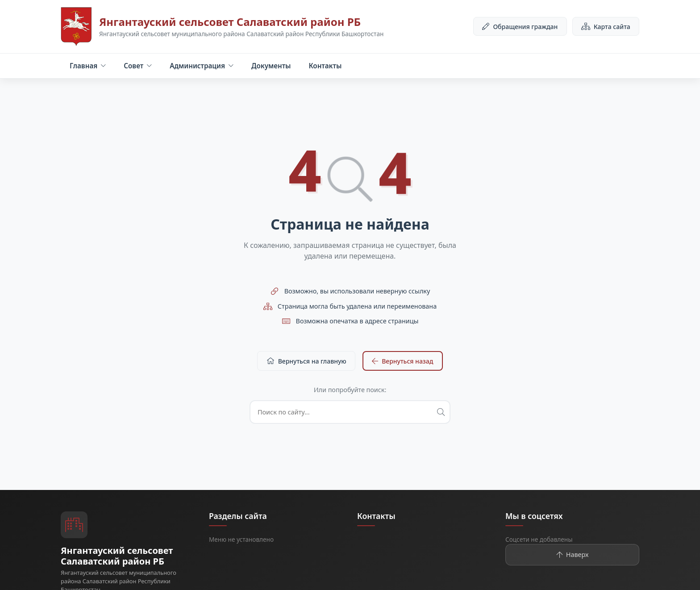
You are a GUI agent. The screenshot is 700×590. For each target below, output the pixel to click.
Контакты (325, 66)
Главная (88, 66)
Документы (271, 66)
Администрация (202, 66)
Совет (138, 66)
